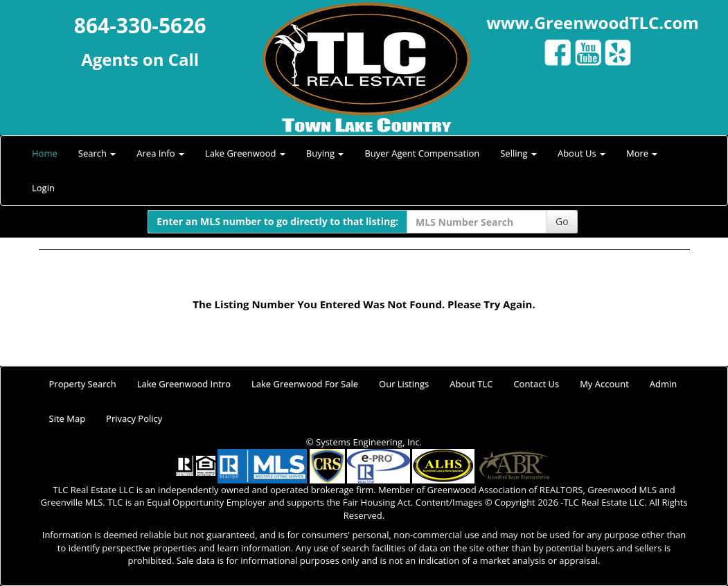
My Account (604, 384)
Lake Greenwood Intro (184, 384)
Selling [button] (518, 153)
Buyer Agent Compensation (422, 153)
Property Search (83, 384)
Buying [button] (325, 153)
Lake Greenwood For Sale (305, 384)
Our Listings (404, 384)
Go (562, 221)
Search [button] (97, 153)
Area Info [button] (160, 153)
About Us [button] (581, 153)
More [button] (642, 153)
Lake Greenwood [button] (245, 153)
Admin (663, 384)
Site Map (68, 418)
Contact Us (536, 384)
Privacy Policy (134, 418)
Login (43, 188)
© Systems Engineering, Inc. (364, 442)
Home (45, 153)
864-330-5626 (140, 25)
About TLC (471, 384)
